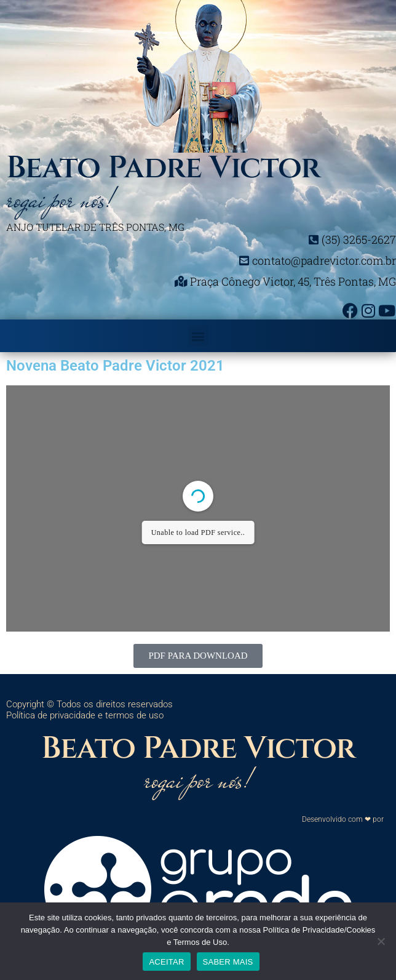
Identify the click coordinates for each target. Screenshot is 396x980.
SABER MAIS (228, 962)
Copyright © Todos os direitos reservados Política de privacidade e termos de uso (89, 710)
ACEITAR (166, 962)
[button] (198, 336)
